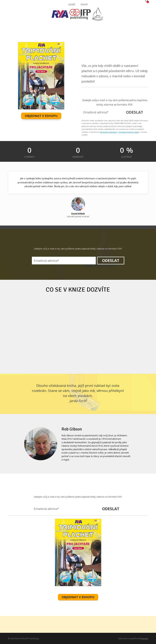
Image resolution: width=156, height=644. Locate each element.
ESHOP (84, 4)
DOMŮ (72, 4)
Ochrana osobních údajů (129, 132)
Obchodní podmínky (108, 132)
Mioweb (144, 638)
